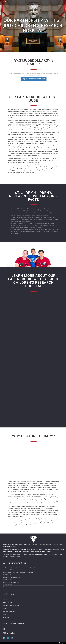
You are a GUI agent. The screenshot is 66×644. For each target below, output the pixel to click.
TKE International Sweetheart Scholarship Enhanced (18, 573)
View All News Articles (9, 587)
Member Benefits (7, 602)
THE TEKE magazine (9, 612)
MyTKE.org (6, 618)
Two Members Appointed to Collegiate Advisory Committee (19, 568)
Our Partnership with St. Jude (11, 605)
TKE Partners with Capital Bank (12, 577)
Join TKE (5, 599)
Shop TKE (5, 615)
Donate (5, 608)
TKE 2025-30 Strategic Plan (11, 582)
